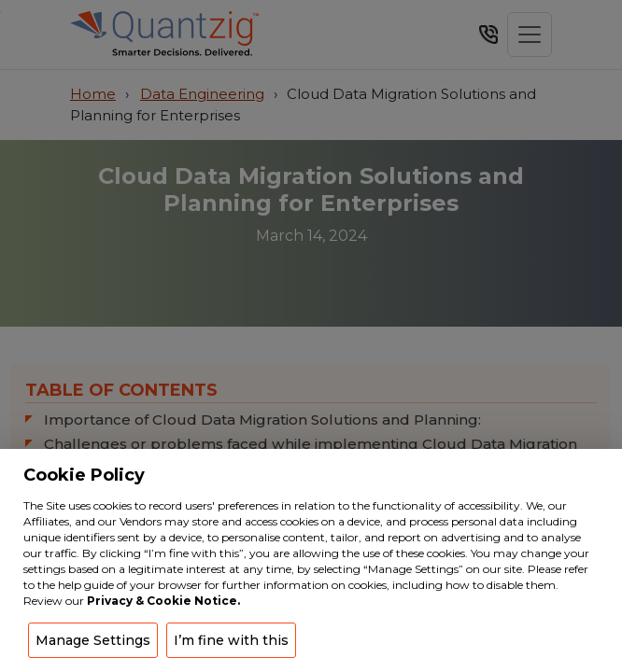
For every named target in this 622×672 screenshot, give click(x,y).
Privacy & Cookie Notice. (163, 601)
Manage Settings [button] (93, 640)
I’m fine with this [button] (231, 640)
